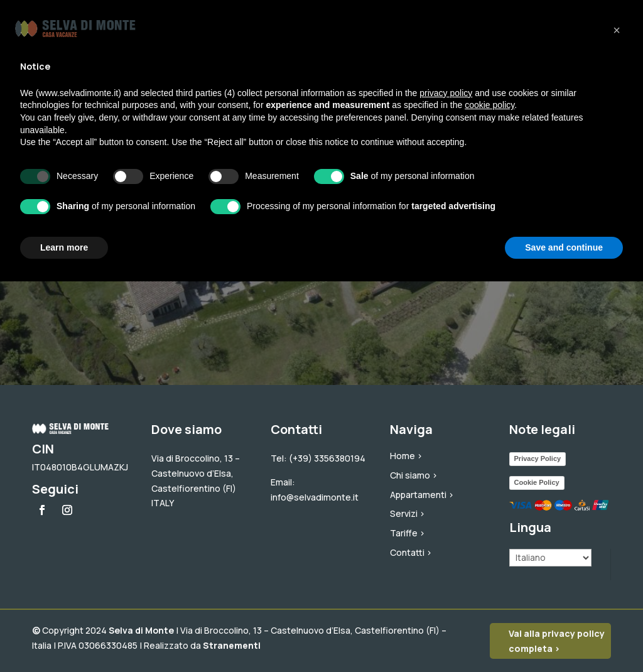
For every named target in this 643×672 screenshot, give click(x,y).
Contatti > (411, 552)
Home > (406, 456)
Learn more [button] (64, 247)
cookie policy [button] (489, 105)
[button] (617, 30)
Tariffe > (408, 533)
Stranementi (232, 645)
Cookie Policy (537, 482)
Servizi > (408, 513)
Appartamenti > (422, 495)
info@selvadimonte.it (315, 497)
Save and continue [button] (564, 247)
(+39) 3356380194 (327, 458)
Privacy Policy (538, 458)
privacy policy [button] (446, 93)
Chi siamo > (414, 475)
